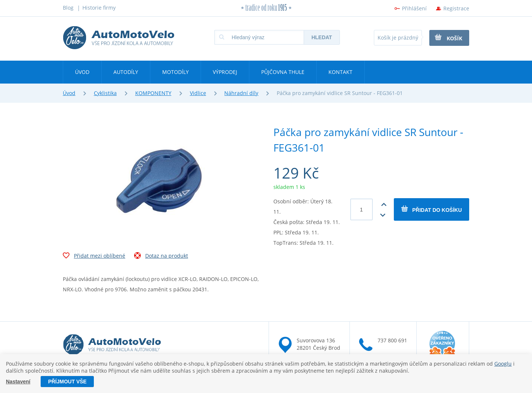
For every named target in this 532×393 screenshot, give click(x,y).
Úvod (82, 72)
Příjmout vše (67, 382)
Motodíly (175, 72)
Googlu (503, 364)
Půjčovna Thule (283, 72)
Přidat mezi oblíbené (94, 257)
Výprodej (225, 72)
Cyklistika (105, 93)
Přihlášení (414, 8)
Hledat (322, 37)
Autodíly (126, 72)
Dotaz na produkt (161, 257)
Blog (68, 8)
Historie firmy (99, 8)
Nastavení (18, 382)
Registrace (456, 8)
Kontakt (340, 72)
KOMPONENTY (153, 93)
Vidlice (198, 93)
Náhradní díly (241, 93)
